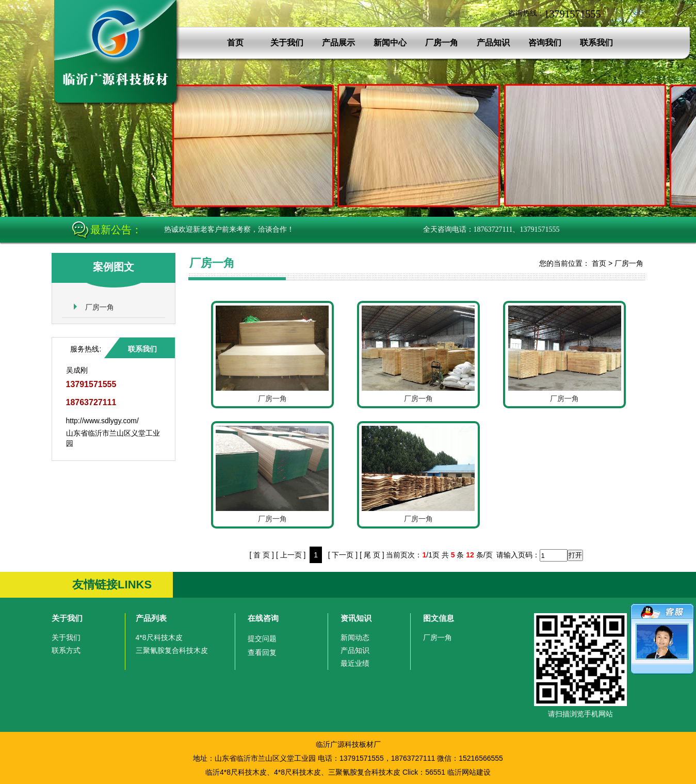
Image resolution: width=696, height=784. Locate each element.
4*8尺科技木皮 (159, 637)
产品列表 (151, 618)
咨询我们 (545, 43)
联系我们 (596, 43)
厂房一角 (442, 43)
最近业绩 (355, 663)
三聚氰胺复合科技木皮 (172, 650)
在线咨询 (263, 618)
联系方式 (66, 650)
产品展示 (338, 43)
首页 (235, 43)
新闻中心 (390, 43)
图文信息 (439, 618)
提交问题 (262, 638)
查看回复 (262, 652)
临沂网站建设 (469, 772)
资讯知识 (356, 618)
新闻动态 (355, 637)
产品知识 (493, 43)
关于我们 (287, 43)
